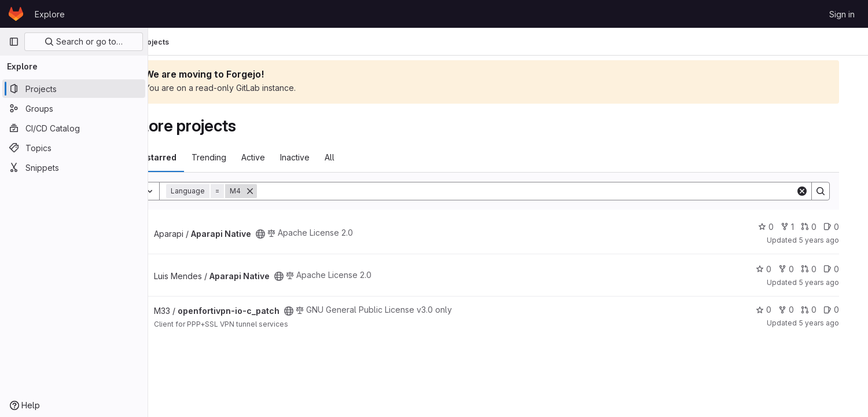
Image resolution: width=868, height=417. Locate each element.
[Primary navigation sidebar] (14, 42)
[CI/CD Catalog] (74, 128)
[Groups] (74, 108)
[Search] (556, 191)
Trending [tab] (254, 157)
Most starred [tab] (196, 157)
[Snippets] (74, 167)
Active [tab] (298, 157)
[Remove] (295, 191)
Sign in (842, 14)
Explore (50, 14)
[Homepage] (16, 14)
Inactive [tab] (340, 157)
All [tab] (375, 157)
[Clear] (817, 191)
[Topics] (74, 148)
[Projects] (74, 89)
